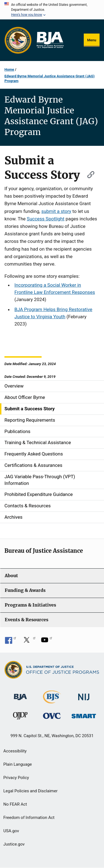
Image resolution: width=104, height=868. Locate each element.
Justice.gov (14, 844)
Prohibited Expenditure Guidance (39, 494)
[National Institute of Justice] (84, 695)
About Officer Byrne (25, 397)
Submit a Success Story (30, 409)
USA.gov (11, 831)
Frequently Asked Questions (34, 454)
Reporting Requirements (30, 420)
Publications (17, 431)
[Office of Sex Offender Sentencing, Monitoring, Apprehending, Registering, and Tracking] (84, 715)
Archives (13, 517)
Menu (92, 40)
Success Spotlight (46, 219)
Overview (14, 386)
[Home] (50, 40)
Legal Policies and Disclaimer (30, 791)
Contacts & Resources (28, 506)
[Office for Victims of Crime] (52, 716)
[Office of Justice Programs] (18, 40)
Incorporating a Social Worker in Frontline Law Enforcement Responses (55, 289)
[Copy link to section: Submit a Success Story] (88, 174)
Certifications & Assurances (33, 465)
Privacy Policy (16, 778)
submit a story (56, 211)
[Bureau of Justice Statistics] (52, 701)
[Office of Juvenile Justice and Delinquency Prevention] (20, 717)
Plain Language (18, 764)
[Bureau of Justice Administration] (20, 694)
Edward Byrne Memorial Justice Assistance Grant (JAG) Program (50, 78)
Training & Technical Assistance (38, 442)
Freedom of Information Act (29, 818)
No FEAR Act (15, 804)
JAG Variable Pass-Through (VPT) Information (40, 480)
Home (9, 69)
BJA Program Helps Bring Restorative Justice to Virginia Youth (53, 313)
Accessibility (15, 751)
